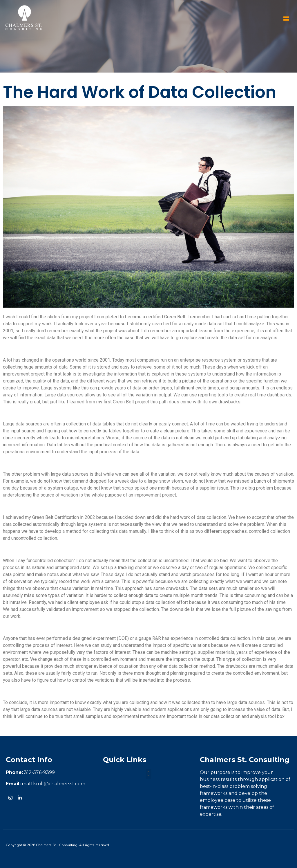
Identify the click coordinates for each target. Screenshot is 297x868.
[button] (286, 19)
